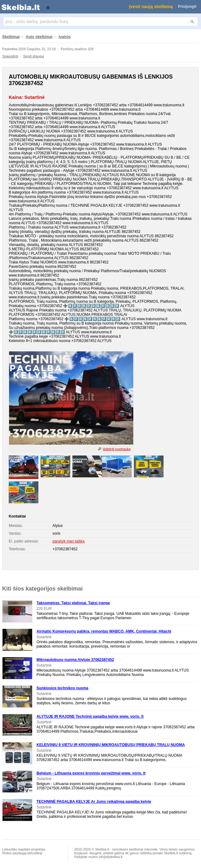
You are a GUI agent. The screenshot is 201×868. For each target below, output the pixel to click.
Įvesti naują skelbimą (151, 7)
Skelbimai (11, 37)
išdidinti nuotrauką (117, 449)
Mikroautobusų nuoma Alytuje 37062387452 (75, 660)
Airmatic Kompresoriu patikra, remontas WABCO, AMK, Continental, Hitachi (104, 631)
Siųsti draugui (34, 56)
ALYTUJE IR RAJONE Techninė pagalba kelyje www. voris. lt (90, 716)
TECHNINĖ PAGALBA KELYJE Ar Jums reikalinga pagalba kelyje (94, 802)
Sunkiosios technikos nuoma (62, 688)
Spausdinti (10, 56)
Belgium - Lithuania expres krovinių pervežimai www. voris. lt (91, 773)
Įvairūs (65, 37)
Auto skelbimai (39, 37)
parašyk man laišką (69, 541)
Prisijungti (187, 7)
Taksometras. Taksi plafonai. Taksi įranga (73, 603)
